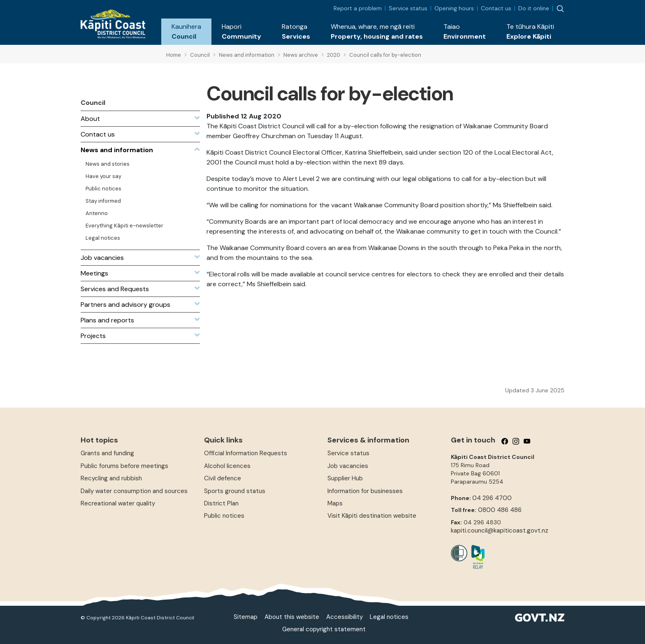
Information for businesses (365, 491)
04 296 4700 (492, 498)
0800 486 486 (500, 510)
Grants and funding (107, 453)
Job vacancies (348, 466)
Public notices (224, 516)
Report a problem (358, 8)
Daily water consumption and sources (134, 491)
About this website (292, 617)
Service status (408, 8)
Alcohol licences (227, 466)
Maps (335, 503)
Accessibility (345, 617)
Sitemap (246, 617)
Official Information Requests (246, 453)
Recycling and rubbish (111, 478)
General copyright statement (324, 629)
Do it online (534, 8)
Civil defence (223, 478)
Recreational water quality (118, 503)
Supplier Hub (345, 478)
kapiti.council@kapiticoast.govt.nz (500, 530)
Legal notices (389, 617)
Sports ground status (235, 491)
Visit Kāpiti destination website (372, 516)
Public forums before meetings (124, 466)
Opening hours (454, 8)
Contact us (496, 8)
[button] (186, 32)
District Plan (221, 503)
